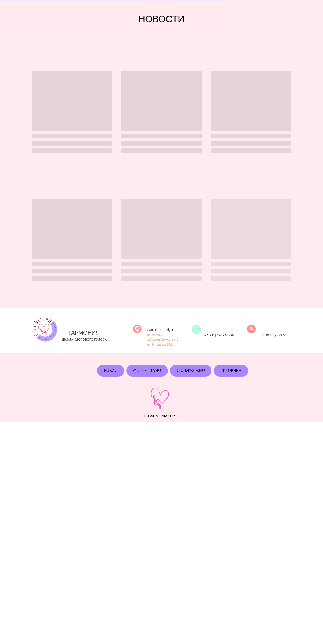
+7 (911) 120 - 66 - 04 (219, 343)
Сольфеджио (191, 371)
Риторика (231, 371)
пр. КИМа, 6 (155, 343)
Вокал (111, 371)
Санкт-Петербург (161, 338)
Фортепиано (147, 371)
